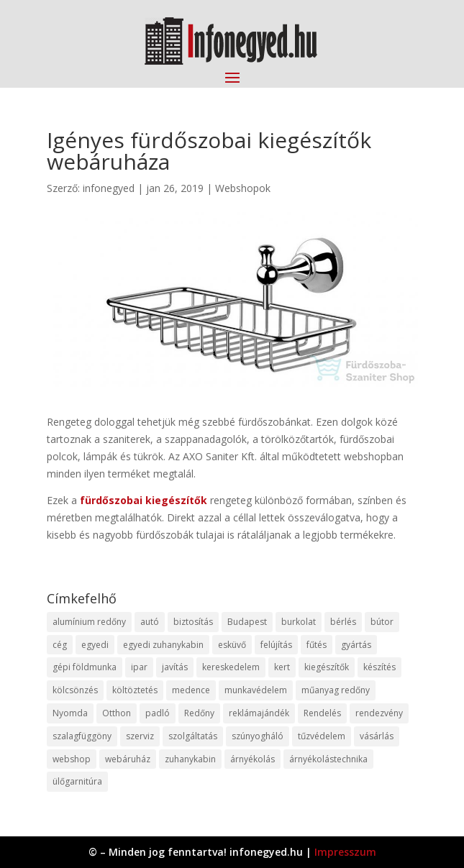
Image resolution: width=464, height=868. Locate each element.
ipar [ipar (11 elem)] (139, 667)
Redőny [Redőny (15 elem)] (199, 713)
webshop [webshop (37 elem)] (72, 759)
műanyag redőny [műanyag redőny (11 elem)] (336, 690)
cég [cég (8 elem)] (60, 645)
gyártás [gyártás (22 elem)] (356, 645)
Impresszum (345, 852)
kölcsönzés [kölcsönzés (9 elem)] (75, 690)
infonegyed (109, 188)
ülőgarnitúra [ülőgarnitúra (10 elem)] (77, 781)
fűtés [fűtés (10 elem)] (317, 645)
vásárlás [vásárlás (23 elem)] (377, 736)
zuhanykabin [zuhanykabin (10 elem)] (190, 759)
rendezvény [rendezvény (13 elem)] (379, 713)
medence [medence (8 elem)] (191, 690)
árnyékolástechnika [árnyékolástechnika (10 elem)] (328, 759)
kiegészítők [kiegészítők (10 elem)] (327, 667)
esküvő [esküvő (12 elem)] (232, 645)
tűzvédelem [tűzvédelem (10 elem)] (322, 736)
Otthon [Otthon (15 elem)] (117, 713)
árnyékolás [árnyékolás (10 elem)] (253, 759)
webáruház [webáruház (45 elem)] (128, 759)
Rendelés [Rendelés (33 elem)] (322, 713)
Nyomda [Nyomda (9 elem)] (70, 713)
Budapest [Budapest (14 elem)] (247, 622)
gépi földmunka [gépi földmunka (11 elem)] (85, 667)
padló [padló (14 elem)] (158, 713)
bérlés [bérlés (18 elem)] (343, 622)
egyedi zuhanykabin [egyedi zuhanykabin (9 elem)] (163, 645)
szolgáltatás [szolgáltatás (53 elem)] (193, 736)
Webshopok (243, 188)
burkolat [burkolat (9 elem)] (299, 622)
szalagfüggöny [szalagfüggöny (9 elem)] (82, 736)
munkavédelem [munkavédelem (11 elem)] (256, 690)
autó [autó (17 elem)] (150, 622)
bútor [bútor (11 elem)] (382, 622)
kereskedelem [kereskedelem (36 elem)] (231, 667)
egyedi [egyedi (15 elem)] (95, 645)
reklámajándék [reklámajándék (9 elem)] (259, 713)
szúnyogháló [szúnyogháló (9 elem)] (258, 736)
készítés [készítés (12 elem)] (379, 667)
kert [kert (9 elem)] (282, 667)
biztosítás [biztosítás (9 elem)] (193, 622)
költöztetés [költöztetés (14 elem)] (135, 690)
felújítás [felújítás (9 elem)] (276, 645)
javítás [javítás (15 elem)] (175, 667)
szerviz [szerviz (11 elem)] (140, 736)
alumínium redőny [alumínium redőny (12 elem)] (89, 622)
